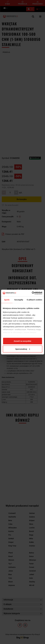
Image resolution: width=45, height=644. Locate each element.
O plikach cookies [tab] (34, 300)
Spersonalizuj (23, 349)
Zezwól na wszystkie (23, 341)
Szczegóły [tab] (19, 300)
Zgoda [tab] (7, 300)
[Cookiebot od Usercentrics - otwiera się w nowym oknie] (32, 293)
